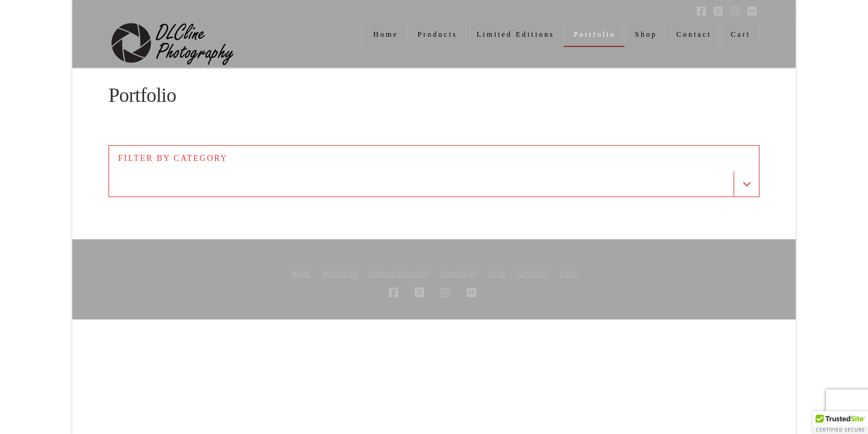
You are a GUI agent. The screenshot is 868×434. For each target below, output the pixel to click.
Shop (497, 274)
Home (301, 274)
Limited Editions (399, 274)
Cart (568, 274)
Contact (533, 274)
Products (340, 274)
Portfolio (458, 274)
